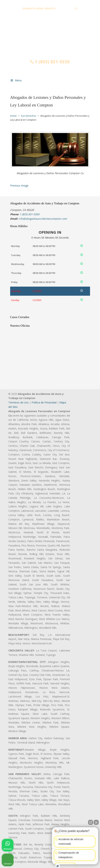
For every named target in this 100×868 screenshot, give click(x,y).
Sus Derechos (29, 116)
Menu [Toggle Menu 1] (16, 80)
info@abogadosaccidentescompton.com (50, 14)
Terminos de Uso (19, 402)
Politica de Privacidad (44, 402)
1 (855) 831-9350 (65, 8)
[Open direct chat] (91, 822)
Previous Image (19, 186)
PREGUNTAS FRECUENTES (50, 3)
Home (13, 116)
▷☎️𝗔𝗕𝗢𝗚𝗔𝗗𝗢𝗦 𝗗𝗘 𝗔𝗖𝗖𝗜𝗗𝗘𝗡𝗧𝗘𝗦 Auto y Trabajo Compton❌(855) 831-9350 (50, 39)
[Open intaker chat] (58, 866)
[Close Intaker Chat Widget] (96, 822)
